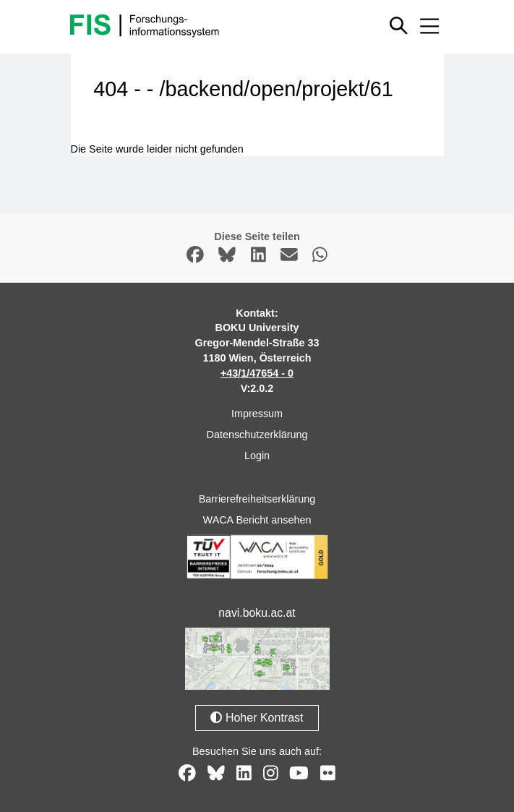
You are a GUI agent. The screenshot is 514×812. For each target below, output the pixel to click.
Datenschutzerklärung (257, 435)
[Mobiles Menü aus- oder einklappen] (430, 26)
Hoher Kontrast (257, 718)
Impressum (257, 414)
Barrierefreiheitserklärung (257, 499)
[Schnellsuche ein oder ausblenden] (399, 26)
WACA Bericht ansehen (257, 520)
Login (257, 456)
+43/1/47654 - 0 (257, 373)
